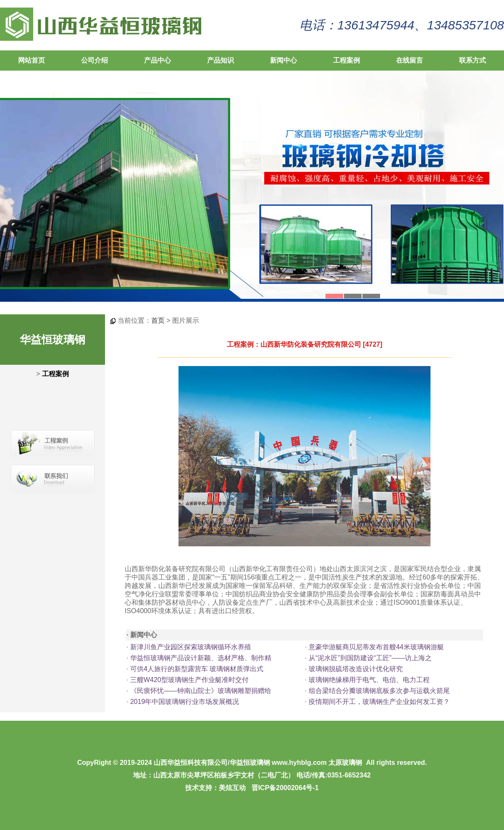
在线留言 (409, 60)
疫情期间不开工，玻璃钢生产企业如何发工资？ (379, 702)
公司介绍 (94, 60)
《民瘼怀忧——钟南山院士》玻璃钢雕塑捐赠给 (201, 691)
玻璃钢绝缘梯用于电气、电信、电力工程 (369, 680)
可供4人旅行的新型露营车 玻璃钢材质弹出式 (197, 669)
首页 (158, 320)
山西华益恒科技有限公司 (191, 763)
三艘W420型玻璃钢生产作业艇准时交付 (189, 680)
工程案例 (346, 60)
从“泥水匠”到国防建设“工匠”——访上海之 (370, 658)
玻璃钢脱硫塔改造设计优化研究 (356, 669)
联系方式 (472, 60)
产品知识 (220, 60)
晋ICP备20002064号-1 (285, 788)
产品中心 (157, 60)
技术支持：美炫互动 (215, 788)
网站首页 (31, 60)
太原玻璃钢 (345, 763)
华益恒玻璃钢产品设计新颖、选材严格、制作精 (201, 658)
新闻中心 (283, 60)
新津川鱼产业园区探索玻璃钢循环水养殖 (191, 647)
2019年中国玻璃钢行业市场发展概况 (185, 702)
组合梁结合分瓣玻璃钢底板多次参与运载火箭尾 (379, 691)
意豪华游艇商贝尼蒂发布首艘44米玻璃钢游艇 (376, 647)
